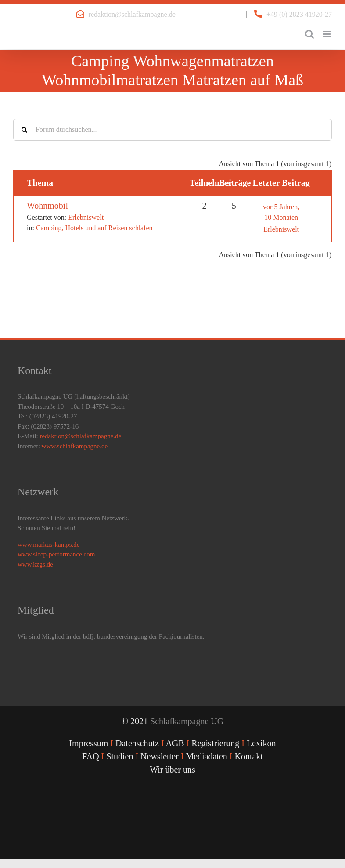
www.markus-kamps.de (49, 545)
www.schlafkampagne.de (75, 446)
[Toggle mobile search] (309, 34)
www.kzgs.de (35, 564)
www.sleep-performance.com (56, 554)
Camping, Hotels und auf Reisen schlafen (94, 228)
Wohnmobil (47, 206)
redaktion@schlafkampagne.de (132, 14)
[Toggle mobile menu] (327, 34)
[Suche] (24, 130)
